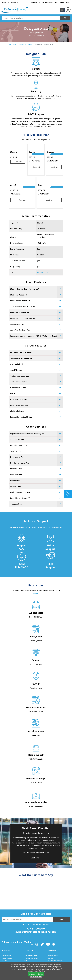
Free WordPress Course (55, 961)
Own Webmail (17, 324)
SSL (12, 272)
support (36, 593)
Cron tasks (16, 475)
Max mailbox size (20, 289)
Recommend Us (7, 958)
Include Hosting (16, 229)
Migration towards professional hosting (27, 434)
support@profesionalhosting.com (36, 932)
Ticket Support (50, 547)
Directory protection (20, 463)
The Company (6, 955)
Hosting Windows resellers (23, 44)
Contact (68, 3)
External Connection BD (21, 417)
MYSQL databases (19, 405)
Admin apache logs (19, 382)
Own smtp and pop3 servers (23, 318)
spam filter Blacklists (20, 330)
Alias (16, 364)
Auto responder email (23, 307)
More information (36, 977)
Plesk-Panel (15, 255)
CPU (13, 394)
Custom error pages (20, 376)
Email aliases (20, 312)
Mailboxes (18, 295)
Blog (62, 3)
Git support (16, 504)
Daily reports (17, 457)
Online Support (53, 955)
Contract (18, 162)
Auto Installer (17, 439)
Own (16, 370)
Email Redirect (20, 301)
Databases (19, 399)
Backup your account (20, 492)
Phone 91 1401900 (22, 566)
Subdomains (21, 358)
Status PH (51, 958)
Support (56, 3)
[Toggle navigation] (62, 10)
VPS (26, 961)
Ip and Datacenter (17, 249)
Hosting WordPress (31, 955)
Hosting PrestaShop (31, 958)
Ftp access (16, 469)
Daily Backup (15, 267)
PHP (21, 352)
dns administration (19, 445)
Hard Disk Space (17, 243)
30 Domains (42, 229)
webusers (16, 486)
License (13, 237)
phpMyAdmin (17, 411)
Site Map (5, 961)
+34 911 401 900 (38, 3)
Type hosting (15, 223)
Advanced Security (17, 261)
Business (49, 3)
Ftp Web (15, 481)
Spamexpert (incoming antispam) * (34, 336)
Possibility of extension (21, 498)
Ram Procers (18, 388)
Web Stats (16, 451)
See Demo (35, 858)
